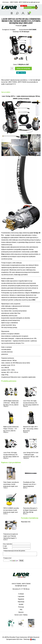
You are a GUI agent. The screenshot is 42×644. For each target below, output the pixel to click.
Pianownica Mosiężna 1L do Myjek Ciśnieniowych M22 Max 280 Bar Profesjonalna (30, 510)
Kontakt (21, 604)
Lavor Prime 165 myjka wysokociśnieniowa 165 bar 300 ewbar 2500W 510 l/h (11, 455)
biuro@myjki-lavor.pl (34, 2)
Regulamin (21, 599)
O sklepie (21, 594)
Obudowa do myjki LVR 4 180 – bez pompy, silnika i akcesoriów (31, 429)
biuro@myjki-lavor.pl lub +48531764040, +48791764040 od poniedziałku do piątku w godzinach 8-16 (21, 82)
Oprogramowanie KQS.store (14, 639)
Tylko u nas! (24, 6)
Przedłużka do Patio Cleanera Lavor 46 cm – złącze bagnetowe (30, 484)
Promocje (21, 607)
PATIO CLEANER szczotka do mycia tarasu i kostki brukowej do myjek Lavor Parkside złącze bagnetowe (11, 510)
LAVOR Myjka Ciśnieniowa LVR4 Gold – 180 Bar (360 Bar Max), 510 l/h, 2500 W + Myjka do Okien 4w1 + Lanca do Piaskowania (11, 403)
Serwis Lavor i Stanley (21, 615)
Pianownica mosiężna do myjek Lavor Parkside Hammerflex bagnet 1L (11, 536)
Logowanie (21, 596)
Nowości (21, 612)
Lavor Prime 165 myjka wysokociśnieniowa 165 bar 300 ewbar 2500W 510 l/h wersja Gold (31, 403)
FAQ (21, 610)
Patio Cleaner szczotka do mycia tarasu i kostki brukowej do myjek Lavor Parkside (11, 484)
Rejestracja (21, 602)
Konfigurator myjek (27, 7)
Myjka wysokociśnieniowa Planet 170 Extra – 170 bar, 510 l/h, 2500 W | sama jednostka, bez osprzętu (11, 429)
